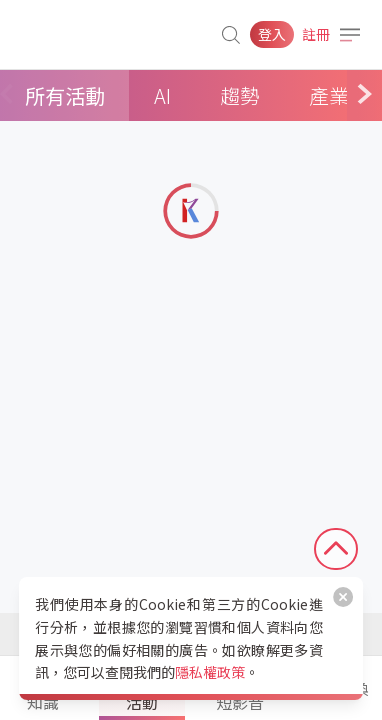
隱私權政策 (210, 672)
